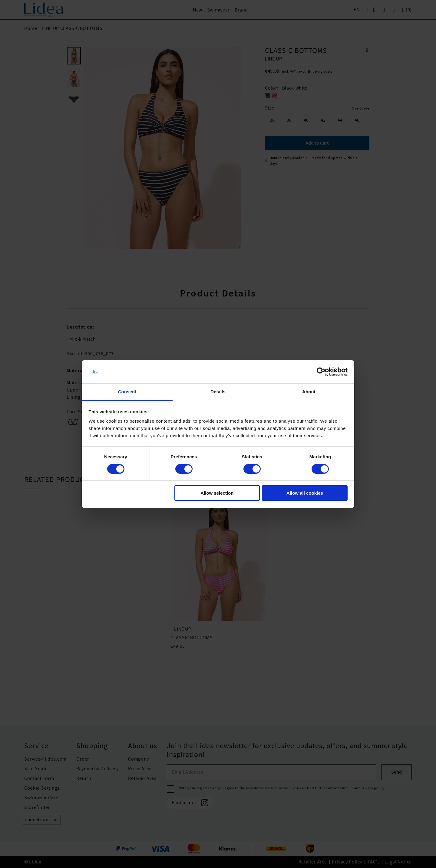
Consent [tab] (127, 392)
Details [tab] (218, 392)
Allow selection (217, 493)
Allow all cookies (305, 493)
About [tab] (309, 392)
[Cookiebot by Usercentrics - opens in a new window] (321, 372)
